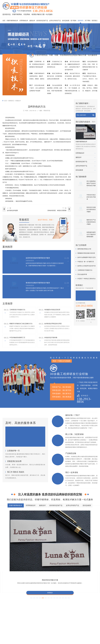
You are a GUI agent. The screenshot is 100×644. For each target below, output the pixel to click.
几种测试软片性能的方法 (17, 310)
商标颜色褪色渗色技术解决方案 (16, 600)
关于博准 (88, 21)
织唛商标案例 (61, 618)
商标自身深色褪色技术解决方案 (71, 597)
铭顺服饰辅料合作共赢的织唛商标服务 (91, 234)
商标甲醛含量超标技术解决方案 (39, 600)
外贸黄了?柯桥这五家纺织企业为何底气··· (87, 279)
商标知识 (73, 627)
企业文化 (92, 618)
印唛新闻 (73, 618)
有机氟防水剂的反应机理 (52, 310)
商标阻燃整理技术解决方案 (36, 603)
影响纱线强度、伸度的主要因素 (57, 210)
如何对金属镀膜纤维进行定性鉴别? (87, 258)
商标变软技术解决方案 (14, 530)
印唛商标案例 (61, 621)
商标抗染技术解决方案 (68, 594)
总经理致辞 (93, 627)
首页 (4, 21)
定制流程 (86, 624)
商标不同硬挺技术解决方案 (79, 600)
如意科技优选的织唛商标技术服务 (38, 258)
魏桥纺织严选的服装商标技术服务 (91, 222)
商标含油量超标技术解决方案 (15, 603)
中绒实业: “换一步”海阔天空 (86, 262)
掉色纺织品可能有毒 (51, 338)
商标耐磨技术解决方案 (60, 600)
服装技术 (32, 21)
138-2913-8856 (43, 11)
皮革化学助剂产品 (55, 21)
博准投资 (86, 629)
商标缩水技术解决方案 (50, 594)
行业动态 (73, 621)
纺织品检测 (66, 21)
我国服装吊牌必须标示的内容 (86, 253)
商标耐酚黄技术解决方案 (38, 530)
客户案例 (73, 21)
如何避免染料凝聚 (12, 210)
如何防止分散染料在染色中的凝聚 (87, 266)
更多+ (94, 122)
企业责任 (92, 621)
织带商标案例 (61, 624)
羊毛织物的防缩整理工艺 (17, 338)
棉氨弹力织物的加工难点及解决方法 (21, 324)
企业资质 (86, 618)
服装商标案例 (61, 627)
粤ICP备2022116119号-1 (70, 642)
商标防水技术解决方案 (32, 594)
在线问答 (73, 629)
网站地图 (80, 642)
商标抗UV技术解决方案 (62, 530)
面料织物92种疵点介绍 (84, 249)
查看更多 (14, 544)
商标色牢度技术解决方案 (14, 594)
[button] (46, 552)
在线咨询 (86, 635)
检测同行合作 (93, 632)
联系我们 (95, 21)
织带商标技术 (24, 21)
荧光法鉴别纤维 (82, 274)
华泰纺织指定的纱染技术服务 (91, 197)
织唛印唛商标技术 (12, 21)
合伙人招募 (93, 629)
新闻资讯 (81, 21)
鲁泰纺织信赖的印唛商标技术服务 (38, 283)
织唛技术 (18, 101)
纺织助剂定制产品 (42, 21)
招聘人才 (86, 627)
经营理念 (92, 624)
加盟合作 (86, 632)
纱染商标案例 (61, 629)
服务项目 (44, 614)
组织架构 (86, 621)
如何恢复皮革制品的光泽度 (53, 324)
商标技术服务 (52, 642)
